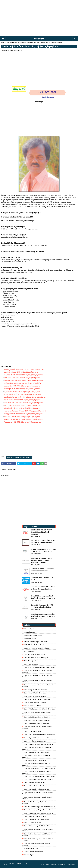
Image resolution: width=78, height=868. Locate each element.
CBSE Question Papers (31, 664)
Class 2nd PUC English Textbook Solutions (37, 717)
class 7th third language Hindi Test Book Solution (40, 768)
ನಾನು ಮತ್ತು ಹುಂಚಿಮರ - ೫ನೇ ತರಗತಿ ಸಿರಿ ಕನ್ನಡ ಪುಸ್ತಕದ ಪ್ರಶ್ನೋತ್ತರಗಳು (25, 411)
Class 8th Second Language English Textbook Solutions (37, 798)
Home (3, 42)
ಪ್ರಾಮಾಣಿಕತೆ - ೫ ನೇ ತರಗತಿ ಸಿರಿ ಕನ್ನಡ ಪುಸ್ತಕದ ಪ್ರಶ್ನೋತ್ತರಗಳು (22, 391)
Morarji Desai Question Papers (33, 852)
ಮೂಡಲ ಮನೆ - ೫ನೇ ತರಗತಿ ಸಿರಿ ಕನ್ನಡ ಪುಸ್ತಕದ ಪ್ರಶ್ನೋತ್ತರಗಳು (22, 386)
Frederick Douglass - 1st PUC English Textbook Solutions (42, 606)
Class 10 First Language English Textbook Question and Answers (43, 615)
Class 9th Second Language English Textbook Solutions (37, 835)
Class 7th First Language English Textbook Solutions (36, 756)
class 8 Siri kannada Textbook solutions (36, 789)
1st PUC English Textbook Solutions (35, 645)
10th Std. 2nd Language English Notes (36, 642)
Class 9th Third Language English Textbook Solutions (36, 844)
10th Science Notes (30, 639)
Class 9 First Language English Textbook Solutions (40, 810)
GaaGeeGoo (6, 50)
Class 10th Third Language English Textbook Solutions (37, 713)
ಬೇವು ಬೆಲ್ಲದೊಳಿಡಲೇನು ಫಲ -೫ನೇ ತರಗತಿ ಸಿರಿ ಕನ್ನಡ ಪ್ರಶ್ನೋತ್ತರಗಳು (24, 380)
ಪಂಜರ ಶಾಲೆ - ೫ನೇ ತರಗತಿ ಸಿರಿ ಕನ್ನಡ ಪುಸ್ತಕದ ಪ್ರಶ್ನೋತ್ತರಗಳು (22, 408)
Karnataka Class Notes (31, 848)
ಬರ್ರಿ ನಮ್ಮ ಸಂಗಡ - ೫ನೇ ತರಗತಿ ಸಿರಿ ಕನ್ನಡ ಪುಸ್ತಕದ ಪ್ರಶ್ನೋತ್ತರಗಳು (23, 375)
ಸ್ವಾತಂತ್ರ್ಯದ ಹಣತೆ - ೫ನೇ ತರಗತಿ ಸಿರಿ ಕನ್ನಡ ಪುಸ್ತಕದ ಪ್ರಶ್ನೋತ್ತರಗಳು (24, 369)
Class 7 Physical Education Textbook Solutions (38, 744)
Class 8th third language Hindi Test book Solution (40, 807)
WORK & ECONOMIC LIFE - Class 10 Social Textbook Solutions (43, 588)
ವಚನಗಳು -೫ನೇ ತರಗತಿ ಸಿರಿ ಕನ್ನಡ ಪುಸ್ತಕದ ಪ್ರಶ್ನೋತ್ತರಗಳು (21, 372)
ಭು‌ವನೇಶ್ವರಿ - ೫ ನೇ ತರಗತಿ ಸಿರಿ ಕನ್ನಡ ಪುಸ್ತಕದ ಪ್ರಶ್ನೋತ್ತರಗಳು (22, 389)
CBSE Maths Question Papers (33, 661)
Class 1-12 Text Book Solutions (22, 864)
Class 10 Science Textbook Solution (35, 696)
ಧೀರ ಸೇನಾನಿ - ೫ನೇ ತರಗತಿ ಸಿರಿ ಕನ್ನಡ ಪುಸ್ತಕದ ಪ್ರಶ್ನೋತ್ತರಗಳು (22, 416)
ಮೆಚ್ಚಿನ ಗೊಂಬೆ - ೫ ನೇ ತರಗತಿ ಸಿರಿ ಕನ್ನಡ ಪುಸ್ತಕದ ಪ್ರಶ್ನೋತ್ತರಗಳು (23, 394)
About (48, 864)
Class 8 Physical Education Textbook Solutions (38, 780)
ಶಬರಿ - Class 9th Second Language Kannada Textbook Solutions (43, 541)
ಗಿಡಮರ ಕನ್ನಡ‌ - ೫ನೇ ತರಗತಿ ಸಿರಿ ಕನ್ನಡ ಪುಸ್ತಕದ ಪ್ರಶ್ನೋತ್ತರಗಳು (22, 422)
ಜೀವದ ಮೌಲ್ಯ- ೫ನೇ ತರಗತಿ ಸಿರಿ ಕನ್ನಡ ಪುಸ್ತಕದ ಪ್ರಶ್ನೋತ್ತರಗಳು (22, 405)
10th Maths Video (29, 632)
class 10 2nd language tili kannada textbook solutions (37, 681)
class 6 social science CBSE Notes (35, 741)
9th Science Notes (30, 651)
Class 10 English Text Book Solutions (35, 690)
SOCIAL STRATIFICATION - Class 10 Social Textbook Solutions (43, 550)
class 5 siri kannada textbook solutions (17, 42)
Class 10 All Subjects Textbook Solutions (42, 579)
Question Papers (29, 855)
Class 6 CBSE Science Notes (33, 731)
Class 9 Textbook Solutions (32, 823)
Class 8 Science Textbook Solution (35, 783)
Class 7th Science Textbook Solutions (36, 760)
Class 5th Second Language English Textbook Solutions (37, 727)
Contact (54, 864)
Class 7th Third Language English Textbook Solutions (36, 764)
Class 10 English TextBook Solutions (35, 693)
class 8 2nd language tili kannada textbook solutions (37, 772)
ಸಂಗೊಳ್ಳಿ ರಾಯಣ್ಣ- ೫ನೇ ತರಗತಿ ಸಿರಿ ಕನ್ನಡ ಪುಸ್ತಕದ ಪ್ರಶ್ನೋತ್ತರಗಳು (24, 419)
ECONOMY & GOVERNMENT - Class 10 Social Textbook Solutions (42, 532)
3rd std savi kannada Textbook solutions (37, 648)
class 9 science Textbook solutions (35, 816)
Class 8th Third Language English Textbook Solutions (36, 803)
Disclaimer (61, 864)
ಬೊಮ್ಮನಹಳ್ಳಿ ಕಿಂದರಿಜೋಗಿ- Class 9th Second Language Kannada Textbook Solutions (42, 561)
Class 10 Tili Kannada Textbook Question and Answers (42, 570)
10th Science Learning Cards (33, 635)
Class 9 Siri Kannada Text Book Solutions (37, 820)
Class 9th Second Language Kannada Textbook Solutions (38, 830)
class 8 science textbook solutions (35, 786)
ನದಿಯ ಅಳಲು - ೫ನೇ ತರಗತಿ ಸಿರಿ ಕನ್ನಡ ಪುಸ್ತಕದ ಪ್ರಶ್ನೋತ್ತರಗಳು (23, 400)
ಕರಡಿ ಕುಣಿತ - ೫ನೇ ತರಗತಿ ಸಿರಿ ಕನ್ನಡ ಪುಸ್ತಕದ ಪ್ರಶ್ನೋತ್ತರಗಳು (22, 378)
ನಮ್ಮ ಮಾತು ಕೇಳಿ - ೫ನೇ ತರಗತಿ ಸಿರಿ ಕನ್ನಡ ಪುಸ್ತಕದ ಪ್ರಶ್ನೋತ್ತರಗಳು (23, 403)
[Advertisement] (39, 18)
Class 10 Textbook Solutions (33, 706)
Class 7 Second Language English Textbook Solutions (37, 748)
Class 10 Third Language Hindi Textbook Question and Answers (43, 597)
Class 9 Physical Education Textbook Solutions (38, 813)
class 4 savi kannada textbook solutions (37, 720)
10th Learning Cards (30, 629)
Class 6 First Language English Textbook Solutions (40, 735)
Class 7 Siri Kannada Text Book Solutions (37, 752)
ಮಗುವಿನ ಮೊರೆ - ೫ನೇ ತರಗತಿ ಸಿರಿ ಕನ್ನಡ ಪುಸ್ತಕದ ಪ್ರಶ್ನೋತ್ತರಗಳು (23, 383)
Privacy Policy (71, 864)
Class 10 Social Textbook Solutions (35, 703)
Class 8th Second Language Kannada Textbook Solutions (38, 793)
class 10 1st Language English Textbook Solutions (40, 667)
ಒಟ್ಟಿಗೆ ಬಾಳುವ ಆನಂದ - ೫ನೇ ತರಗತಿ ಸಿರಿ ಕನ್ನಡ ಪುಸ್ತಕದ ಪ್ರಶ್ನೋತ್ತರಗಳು (25, 397)
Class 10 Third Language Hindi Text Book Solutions (40, 709)
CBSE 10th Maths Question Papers (34, 655)
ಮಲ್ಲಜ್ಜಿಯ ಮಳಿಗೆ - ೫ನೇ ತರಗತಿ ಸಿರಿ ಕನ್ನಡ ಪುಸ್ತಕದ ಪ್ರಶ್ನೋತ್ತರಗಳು (24, 414)
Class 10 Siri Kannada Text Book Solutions (37, 699)
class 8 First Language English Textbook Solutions (40, 776)
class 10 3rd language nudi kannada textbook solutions (38, 686)
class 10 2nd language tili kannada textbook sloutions (37, 671)
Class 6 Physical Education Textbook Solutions (38, 738)
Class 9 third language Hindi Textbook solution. (39, 826)
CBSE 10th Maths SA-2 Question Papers (36, 658)
